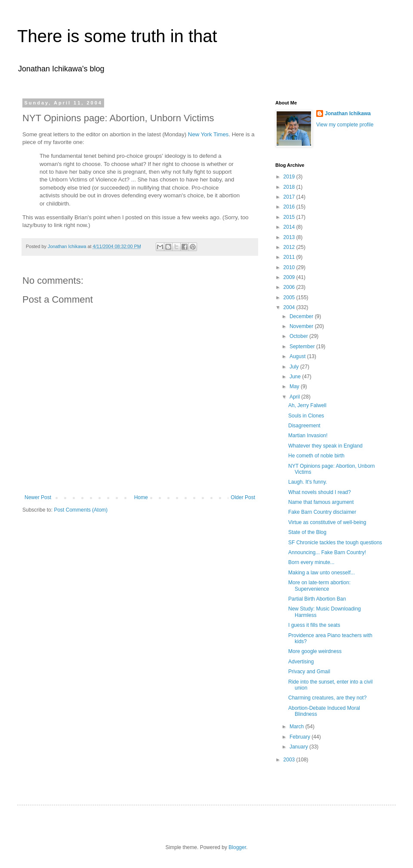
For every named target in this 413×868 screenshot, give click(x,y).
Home (141, 497)
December (302, 316)
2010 (290, 267)
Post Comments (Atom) (81, 510)
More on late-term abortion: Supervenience (319, 586)
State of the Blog (307, 532)
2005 (290, 298)
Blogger (237, 847)
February (301, 737)
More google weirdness (315, 651)
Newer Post (38, 497)
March (297, 727)
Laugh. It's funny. (308, 482)
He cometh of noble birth (316, 456)
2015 (290, 217)
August (298, 356)
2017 (290, 197)
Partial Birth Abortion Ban (317, 599)
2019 (290, 177)
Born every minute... (311, 562)
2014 (290, 227)
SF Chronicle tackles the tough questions (335, 543)
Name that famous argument (321, 502)
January (299, 747)
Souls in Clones (306, 416)
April (295, 397)
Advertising (301, 662)
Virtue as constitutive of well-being (327, 522)
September (303, 347)
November (302, 326)
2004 (290, 307)
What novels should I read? (319, 492)
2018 (290, 187)
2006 (290, 287)
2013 (290, 237)
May (295, 386)
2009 (290, 277)
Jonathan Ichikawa (348, 113)
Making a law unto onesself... (322, 573)
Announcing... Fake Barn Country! (327, 552)
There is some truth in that (117, 36)
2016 (290, 207)
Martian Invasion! (308, 436)
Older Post (243, 497)
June (296, 377)
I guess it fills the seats (314, 625)
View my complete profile (345, 125)
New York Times (208, 134)
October (299, 336)
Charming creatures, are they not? (327, 698)
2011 (290, 257)
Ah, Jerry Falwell (307, 405)
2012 (290, 247)
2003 (290, 760)
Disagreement (304, 426)
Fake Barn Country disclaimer (322, 512)
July (295, 367)
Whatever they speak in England (325, 446)
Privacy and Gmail (309, 672)
